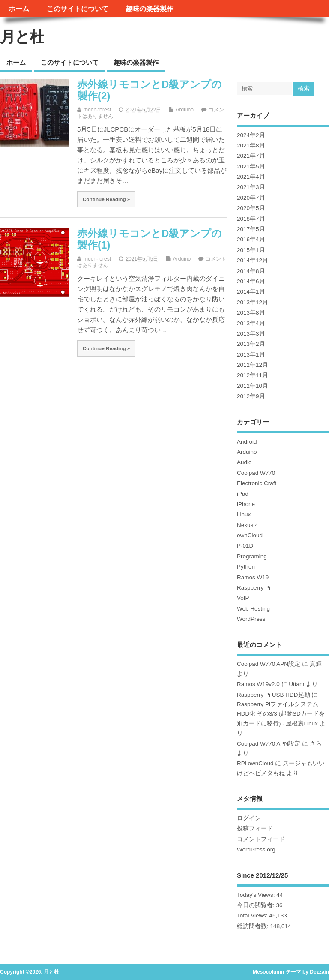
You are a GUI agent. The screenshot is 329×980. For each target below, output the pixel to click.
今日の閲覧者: (257, 905)
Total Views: (253, 916)
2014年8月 (251, 271)
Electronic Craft (257, 483)
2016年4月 (251, 239)
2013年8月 (251, 313)
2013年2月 (251, 344)
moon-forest (97, 110)
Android (247, 442)
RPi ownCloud (255, 763)
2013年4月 (251, 323)
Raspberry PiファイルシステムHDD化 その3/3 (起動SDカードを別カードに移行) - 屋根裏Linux (281, 714)
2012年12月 (253, 365)
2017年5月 (251, 229)
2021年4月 (251, 177)
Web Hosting (253, 609)
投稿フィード (255, 829)
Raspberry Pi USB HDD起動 (274, 695)
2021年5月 (251, 166)
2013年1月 (251, 355)
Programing (252, 556)
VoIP (243, 598)
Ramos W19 (253, 577)
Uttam (296, 684)
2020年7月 (251, 198)
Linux (244, 514)
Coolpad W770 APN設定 (269, 664)
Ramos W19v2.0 (258, 684)
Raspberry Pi (254, 588)
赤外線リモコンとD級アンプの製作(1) (150, 239)
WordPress (251, 619)
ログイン (249, 818)
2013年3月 (251, 334)
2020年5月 (251, 208)
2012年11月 (253, 375)
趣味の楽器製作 (150, 9)
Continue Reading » (106, 199)
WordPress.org (256, 850)
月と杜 (22, 37)
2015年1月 (251, 250)
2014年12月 (253, 260)
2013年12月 (253, 302)
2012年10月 (253, 386)
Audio (244, 462)
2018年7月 (251, 219)
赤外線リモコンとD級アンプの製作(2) (150, 90)
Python (246, 567)
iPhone (246, 504)
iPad (243, 494)
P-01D (245, 546)
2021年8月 (251, 145)
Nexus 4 (248, 525)
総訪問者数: (254, 926)
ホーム (19, 9)
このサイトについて (78, 9)
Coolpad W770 (256, 473)
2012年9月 (251, 396)
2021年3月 (251, 187)
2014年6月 (251, 281)
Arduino (184, 110)
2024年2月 (251, 135)
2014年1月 (251, 292)
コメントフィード (261, 839)
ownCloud (250, 535)
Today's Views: (257, 895)
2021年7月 (251, 156)
